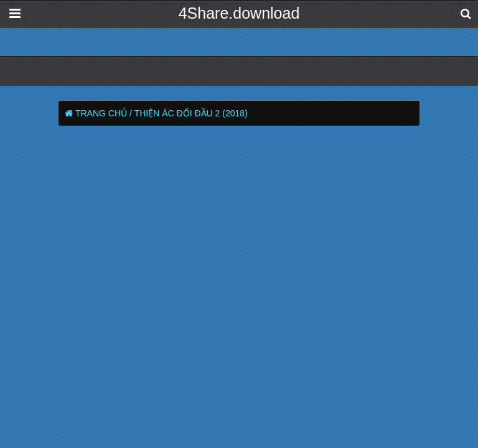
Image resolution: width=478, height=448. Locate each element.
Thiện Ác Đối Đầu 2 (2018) (191, 113)
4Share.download (239, 13)
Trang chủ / (104, 113)
